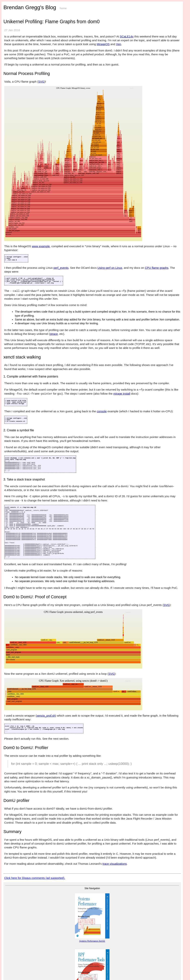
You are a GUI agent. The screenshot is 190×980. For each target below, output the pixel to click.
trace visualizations (115, 864)
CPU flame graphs (157, 268)
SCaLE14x (127, 36)
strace (54, 334)
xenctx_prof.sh (46, 716)
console (102, 411)
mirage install (122, 394)
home (63, 8)
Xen (119, 44)
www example (41, 246)
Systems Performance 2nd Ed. (92, 941)
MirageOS (103, 44)
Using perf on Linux (110, 268)
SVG (41, 82)
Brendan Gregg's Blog (30, 7)
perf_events (61, 268)
